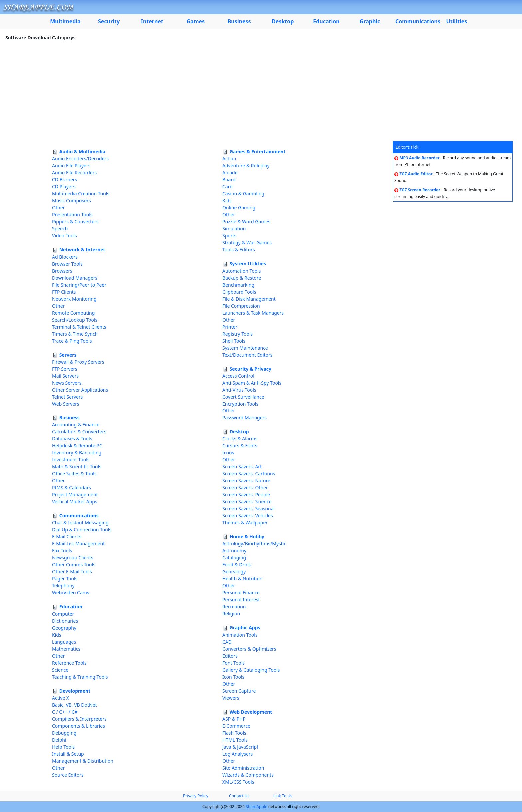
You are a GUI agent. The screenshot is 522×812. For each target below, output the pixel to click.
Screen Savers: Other (245, 488)
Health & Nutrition (243, 579)
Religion (231, 614)
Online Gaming (239, 207)
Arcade (230, 172)
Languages (64, 642)
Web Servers (66, 404)
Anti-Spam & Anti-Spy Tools (252, 383)
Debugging (64, 733)
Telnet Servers (67, 397)
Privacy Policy (196, 796)
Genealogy (234, 572)
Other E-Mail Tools (72, 572)
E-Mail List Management (78, 544)
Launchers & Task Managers (253, 313)
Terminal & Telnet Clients (79, 327)
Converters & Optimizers (249, 649)
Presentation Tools (72, 214)
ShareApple (257, 807)
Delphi (59, 740)
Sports (229, 235)
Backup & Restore (242, 278)
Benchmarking (238, 285)
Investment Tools (71, 460)
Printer (230, 327)
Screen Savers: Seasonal (249, 509)
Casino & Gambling (243, 193)
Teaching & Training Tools (80, 677)
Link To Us (283, 796)
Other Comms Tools (74, 565)
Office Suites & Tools (74, 474)
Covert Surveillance (243, 397)
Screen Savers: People (246, 495)
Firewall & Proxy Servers (78, 362)
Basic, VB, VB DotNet (74, 705)
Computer (63, 614)
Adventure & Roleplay (246, 165)
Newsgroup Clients (73, 558)
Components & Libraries (78, 726)
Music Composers (71, 200)
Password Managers (245, 418)
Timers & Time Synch (75, 334)
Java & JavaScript (240, 747)
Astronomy (234, 551)
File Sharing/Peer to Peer (79, 285)
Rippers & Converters (75, 221)
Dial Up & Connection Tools (82, 530)
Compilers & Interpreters (79, 719)
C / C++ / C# (65, 712)
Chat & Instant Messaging (80, 523)
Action (229, 158)
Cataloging (234, 558)
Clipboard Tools (239, 292)
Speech (60, 228)
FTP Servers (65, 369)
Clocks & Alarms (240, 439)
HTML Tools (235, 740)
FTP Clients (64, 292)
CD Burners (64, 179)
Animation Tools (240, 635)
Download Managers (75, 278)
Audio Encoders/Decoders (80, 158)
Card (228, 186)
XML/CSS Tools (238, 782)
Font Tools (234, 663)
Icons (228, 453)
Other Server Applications (80, 390)
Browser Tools (67, 264)
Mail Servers (65, 376)
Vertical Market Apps (75, 502)
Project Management (75, 495)
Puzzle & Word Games (246, 221)
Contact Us (239, 796)
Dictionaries (65, 621)
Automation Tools (242, 271)
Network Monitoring (74, 299)
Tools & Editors (239, 249)
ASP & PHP (234, 719)
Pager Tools (65, 579)
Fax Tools (62, 551)
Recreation (234, 607)
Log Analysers (238, 754)
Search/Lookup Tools (75, 320)
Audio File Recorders (74, 172)
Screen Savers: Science (247, 502)
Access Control (238, 376)
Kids (57, 635)
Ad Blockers (65, 257)
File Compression (241, 306)
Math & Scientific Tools (77, 467)
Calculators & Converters (79, 432)
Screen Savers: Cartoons (249, 474)
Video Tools (64, 235)
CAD (227, 642)
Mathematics (66, 649)
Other (58, 207)
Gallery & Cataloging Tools (251, 670)
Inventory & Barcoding (77, 453)
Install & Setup (68, 754)
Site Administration (243, 768)
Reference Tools (69, 663)
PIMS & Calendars (71, 488)
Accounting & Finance (76, 425)
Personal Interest (241, 600)
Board (229, 179)
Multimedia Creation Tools (81, 193)
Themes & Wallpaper (245, 523)
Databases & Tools (72, 439)
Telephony (63, 586)
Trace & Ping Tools (72, 341)
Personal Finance (241, 593)
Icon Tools (233, 677)
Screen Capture (239, 691)
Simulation (234, 228)
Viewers (231, 698)
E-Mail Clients (67, 537)
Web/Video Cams (71, 593)
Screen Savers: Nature (246, 481)
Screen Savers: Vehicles (248, 516)
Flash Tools (234, 733)
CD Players (64, 186)
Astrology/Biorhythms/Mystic (254, 544)
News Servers (67, 383)
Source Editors (68, 775)
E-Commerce (236, 726)
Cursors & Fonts (240, 446)
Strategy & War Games (247, 242)
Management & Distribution (83, 761)
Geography (64, 628)
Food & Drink (237, 565)
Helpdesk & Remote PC (77, 446)
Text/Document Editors (248, 355)
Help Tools (63, 747)
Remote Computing (73, 313)
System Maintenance (245, 348)
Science (60, 670)
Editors (230, 656)
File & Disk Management (249, 299)
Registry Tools (238, 334)
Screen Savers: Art (242, 467)
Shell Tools (234, 341)
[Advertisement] (261, 91)
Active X (60, 698)
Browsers (62, 271)
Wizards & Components (248, 775)
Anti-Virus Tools (239, 390)
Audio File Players (71, 165)
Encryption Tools (240, 404)
